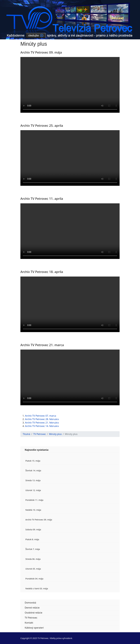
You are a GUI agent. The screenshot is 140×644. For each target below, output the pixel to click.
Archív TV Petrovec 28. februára (42, 419)
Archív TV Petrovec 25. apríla (42, 125)
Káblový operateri (34, 628)
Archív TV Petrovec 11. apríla (42, 198)
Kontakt (29, 623)
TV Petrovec (31, 618)
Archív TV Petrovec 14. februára (42, 426)
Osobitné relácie (33, 613)
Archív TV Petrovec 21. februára (42, 423)
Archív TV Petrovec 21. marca (42, 345)
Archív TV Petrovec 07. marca (41, 416)
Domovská (30, 603)
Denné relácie (32, 608)
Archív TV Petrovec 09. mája (41, 52)
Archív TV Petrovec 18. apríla (42, 272)
